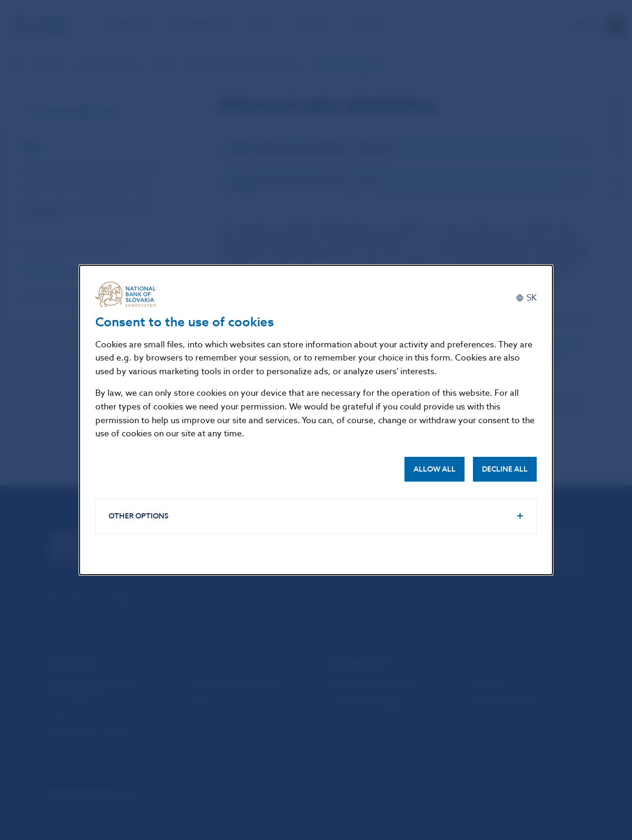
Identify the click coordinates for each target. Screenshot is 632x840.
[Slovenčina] (526, 298)
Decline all (505, 469)
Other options (139, 516)
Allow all (434, 469)
